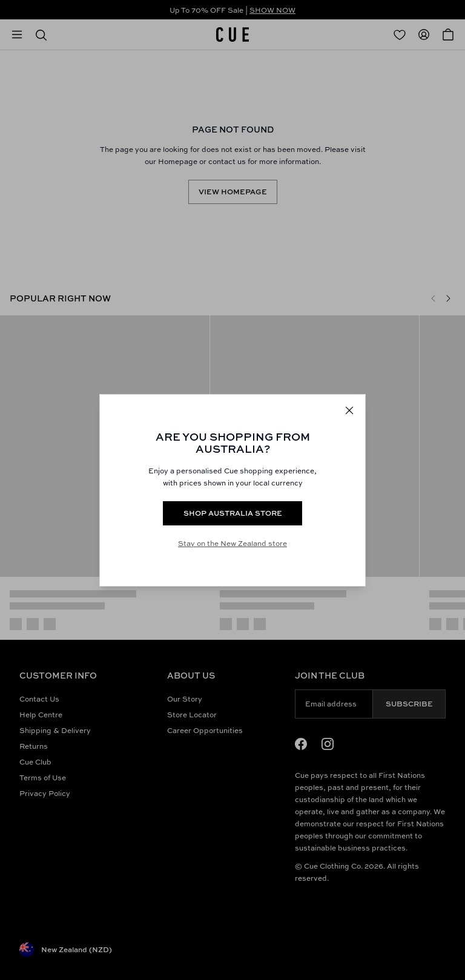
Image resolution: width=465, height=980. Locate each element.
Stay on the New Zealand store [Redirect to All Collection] (232, 543)
